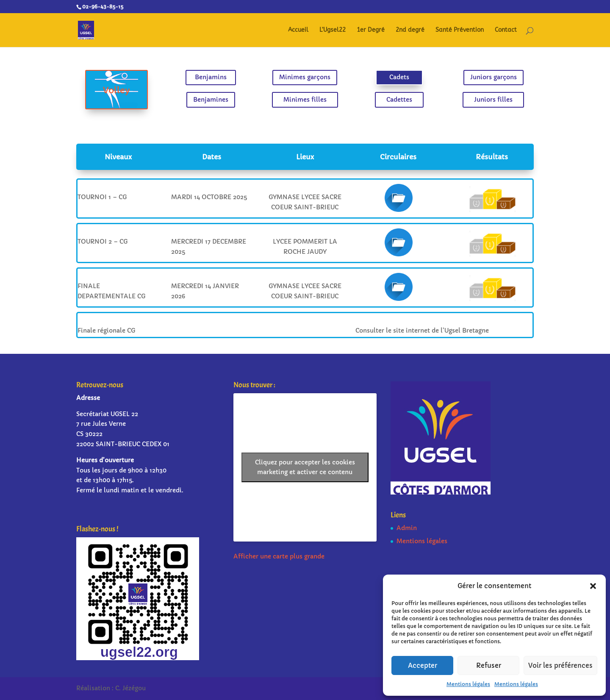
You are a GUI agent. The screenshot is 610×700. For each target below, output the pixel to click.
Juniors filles (471, 98)
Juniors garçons (472, 79)
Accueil (298, 30)
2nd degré (410, 30)
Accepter (423, 665)
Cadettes (388, 98)
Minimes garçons (305, 79)
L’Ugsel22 (333, 30)
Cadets (388, 79)
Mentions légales (468, 684)
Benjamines (222, 98)
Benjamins (222, 79)
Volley (138, 90)
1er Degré (371, 30)
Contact (506, 30)
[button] (593, 586)
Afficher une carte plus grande (279, 556)
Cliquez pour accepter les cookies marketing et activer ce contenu (305, 467)
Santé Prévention (460, 30)
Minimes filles (305, 98)
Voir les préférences (560, 665)
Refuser (489, 665)
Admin (407, 528)
